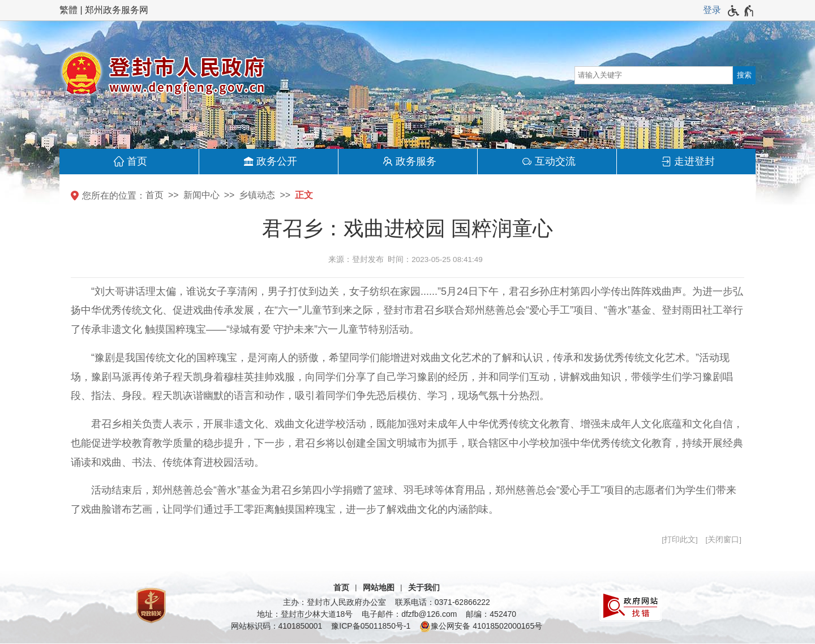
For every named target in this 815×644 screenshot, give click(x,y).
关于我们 (424, 587)
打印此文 (680, 540)
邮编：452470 (491, 614)
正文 (304, 195)
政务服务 (416, 161)
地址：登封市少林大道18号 (305, 614)
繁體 (68, 10)
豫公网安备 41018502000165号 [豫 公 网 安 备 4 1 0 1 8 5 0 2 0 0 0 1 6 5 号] (481, 626)
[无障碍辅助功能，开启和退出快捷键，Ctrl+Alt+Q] (741, 11)
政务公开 (277, 161)
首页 (137, 161)
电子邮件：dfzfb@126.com (409, 614)
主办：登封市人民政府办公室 (334, 602)
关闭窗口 (723, 540)
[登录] (712, 10)
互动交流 (555, 161)
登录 (712, 10)
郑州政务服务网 (117, 10)
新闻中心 (201, 195)
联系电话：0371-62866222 (443, 602)
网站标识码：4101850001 (277, 626)
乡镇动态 (257, 195)
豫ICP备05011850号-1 (371, 626)
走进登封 (694, 161)
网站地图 (379, 587)
